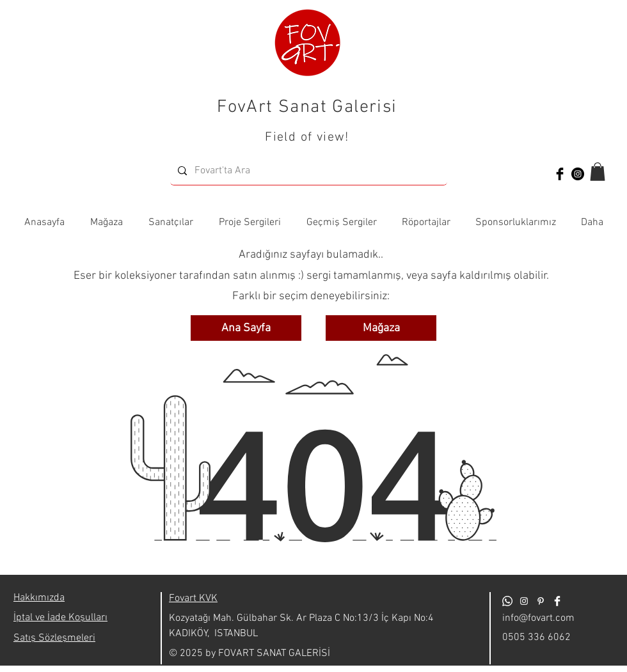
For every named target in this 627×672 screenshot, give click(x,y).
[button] (598, 172)
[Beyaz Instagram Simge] (524, 601)
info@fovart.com (538, 618)
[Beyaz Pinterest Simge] (541, 601)
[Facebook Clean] (557, 601)
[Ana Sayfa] (246, 328)
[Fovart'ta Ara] (307, 171)
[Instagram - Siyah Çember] (578, 174)
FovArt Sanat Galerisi (307, 107)
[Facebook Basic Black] (560, 174)
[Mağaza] (381, 328)
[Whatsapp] (507, 601)
